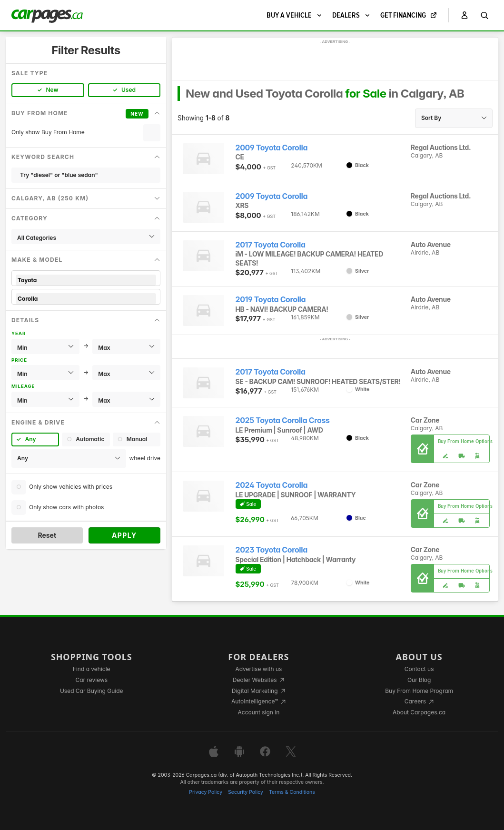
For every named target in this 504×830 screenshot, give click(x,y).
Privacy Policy (206, 792)
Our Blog (419, 680)
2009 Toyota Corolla (272, 148)
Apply (124, 535)
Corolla (86, 299)
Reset (47, 535)
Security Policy (246, 792)
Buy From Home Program (419, 691)
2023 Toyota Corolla (272, 550)
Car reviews (91, 680)
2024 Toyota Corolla (272, 485)
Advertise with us (258, 669)
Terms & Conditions (292, 792)
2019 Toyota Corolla (271, 300)
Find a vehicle (92, 669)
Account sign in (259, 712)
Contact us (419, 669)
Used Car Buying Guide (92, 691)
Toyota (86, 280)
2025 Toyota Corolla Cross (283, 420)
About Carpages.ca (419, 712)
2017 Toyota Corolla (271, 245)
